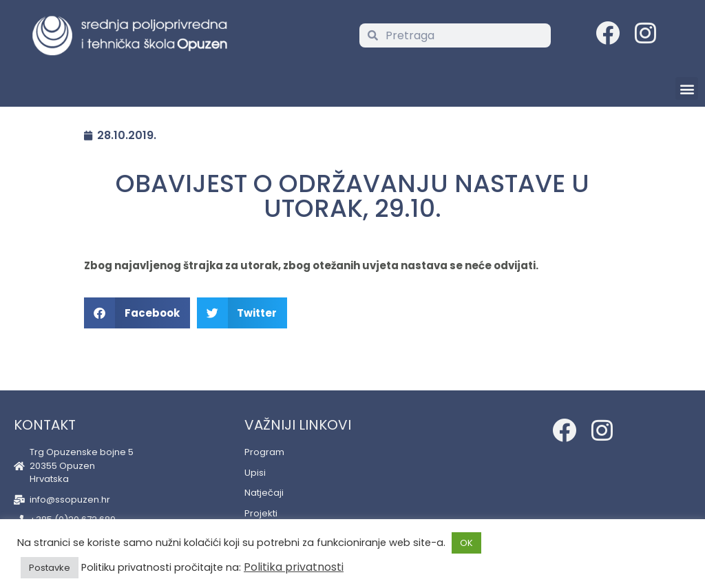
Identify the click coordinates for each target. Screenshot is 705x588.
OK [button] (466, 543)
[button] (687, 88)
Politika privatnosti (294, 567)
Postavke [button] (50, 568)
